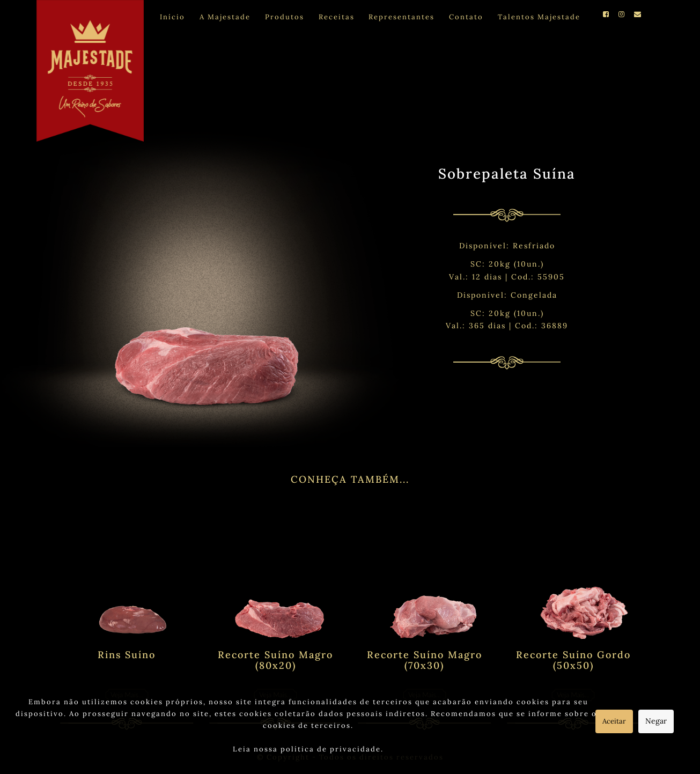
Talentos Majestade (539, 17)
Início (172, 17)
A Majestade (225, 17)
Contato (466, 17)
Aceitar (614, 721)
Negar (656, 721)
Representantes (401, 17)
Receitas (337, 17)
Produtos (285, 17)
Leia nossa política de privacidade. (308, 749)
